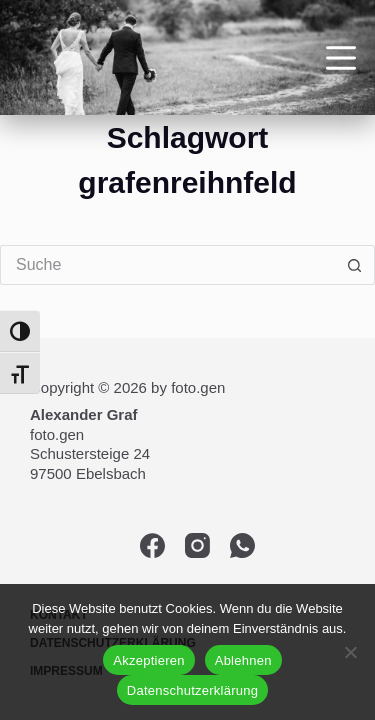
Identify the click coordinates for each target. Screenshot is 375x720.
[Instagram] (197, 545)
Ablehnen (243, 660)
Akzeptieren (148, 660)
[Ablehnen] (350, 652)
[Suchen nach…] (167, 265)
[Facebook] (152, 545)
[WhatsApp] (242, 545)
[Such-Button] (355, 265)
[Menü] (341, 58)
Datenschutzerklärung (192, 690)
